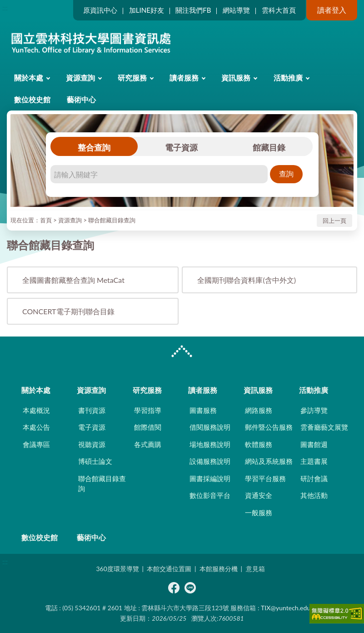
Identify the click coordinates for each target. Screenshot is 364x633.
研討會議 (314, 478)
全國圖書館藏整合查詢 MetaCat (73, 280)
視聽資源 (92, 444)
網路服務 (259, 410)
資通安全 (259, 495)
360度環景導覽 (117, 569)
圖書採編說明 (210, 478)
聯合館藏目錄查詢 (112, 220)
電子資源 (181, 147)
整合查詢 (94, 147)
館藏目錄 (269, 147)
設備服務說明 (210, 461)
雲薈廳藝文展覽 (324, 427)
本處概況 (36, 410)
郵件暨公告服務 (269, 427)
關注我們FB (193, 10)
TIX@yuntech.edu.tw (290, 608)
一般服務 (259, 512)
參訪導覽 (314, 410)
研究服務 (132, 78)
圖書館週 (314, 444)
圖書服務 (203, 410)
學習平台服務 (265, 478)
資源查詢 (80, 78)
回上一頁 (334, 221)
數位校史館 (32, 99)
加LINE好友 (147, 10)
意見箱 (255, 569)
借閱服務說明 (210, 427)
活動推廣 (288, 78)
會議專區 (36, 444)
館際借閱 (148, 427)
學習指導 (148, 410)
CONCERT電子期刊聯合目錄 (68, 311)
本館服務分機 (219, 569)
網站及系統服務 (269, 461)
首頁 (46, 220)
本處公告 (36, 427)
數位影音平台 (210, 495)
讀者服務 (184, 78)
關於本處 (29, 78)
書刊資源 (92, 410)
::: (5, 8)
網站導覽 (236, 10)
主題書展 (314, 461)
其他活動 (314, 495)
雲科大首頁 (279, 10)
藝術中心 (81, 99)
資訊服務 (236, 78)
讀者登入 (332, 10)
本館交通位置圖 (169, 569)
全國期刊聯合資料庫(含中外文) (247, 280)
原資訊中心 (100, 10)
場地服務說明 (210, 444)
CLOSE (182, 352)
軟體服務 (259, 444)
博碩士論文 (95, 461)
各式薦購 (148, 444)
